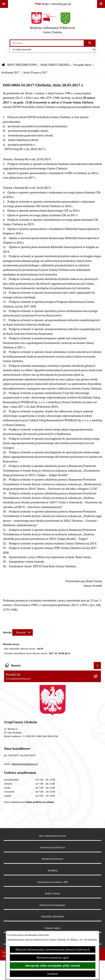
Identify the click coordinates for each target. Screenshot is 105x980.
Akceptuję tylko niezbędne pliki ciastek (52, 966)
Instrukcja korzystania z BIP (53, 882)
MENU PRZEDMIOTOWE (22, 65)
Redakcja (53, 870)
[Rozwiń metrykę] (23, 632)
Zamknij (52, 974)
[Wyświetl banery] (97, 666)
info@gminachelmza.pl (25, 764)
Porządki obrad (82, 65)
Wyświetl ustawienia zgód (52, 958)
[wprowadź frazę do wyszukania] (47, 43)
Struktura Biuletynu (52, 859)
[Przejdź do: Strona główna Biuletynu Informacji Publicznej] (3, 65)
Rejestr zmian (52, 893)
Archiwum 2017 (10, 73)
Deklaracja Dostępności (52, 905)
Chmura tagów (53, 928)
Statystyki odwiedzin (52, 916)
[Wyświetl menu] (101, 4)
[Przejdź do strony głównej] (53, 24)
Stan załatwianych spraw (53, 836)
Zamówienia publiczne (52, 847)
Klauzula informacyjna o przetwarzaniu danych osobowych (53, 949)
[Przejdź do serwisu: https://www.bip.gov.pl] (53, 4)
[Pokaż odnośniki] (4, 4)
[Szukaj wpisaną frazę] (90, 43)
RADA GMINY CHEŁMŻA (55, 65)
